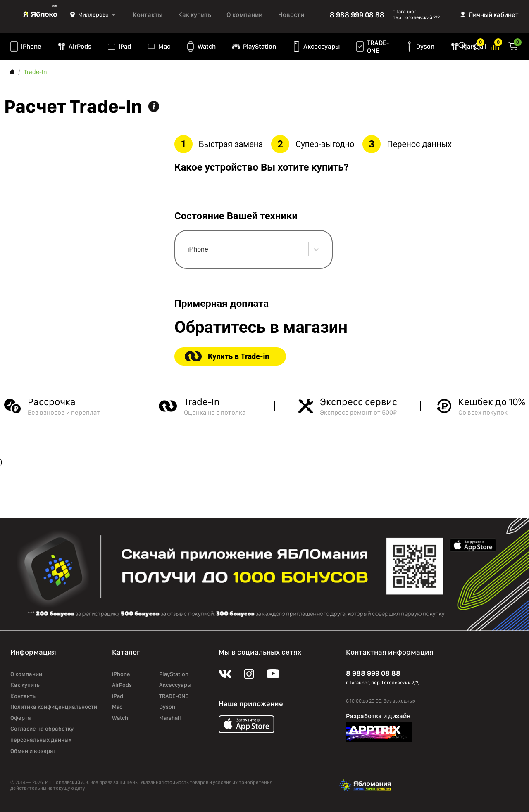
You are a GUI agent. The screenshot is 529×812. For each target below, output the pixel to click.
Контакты (148, 15)
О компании (244, 15)
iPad (125, 46)
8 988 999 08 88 (357, 15)
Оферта (21, 718)
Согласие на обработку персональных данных (42, 734)
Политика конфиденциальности (54, 707)
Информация (154, 106)
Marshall (170, 718)
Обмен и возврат (33, 751)
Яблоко (40, 14)
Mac (164, 46)
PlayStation (260, 46)
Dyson (425, 46)
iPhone (31, 46)
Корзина (513, 45)
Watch (207, 46)
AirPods (80, 46)
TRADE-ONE (378, 47)
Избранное (477, 45)
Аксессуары (322, 46)
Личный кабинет (494, 15)
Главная (12, 72)
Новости (291, 15)
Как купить (195, 15)
